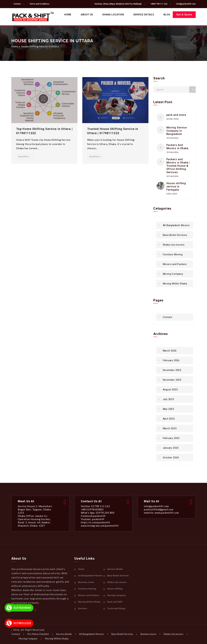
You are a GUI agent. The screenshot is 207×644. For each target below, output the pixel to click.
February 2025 (171, 438)
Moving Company (173, 274)
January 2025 (171, 448)
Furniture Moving (173, 254)
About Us (87, 15)
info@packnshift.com (186, 4)
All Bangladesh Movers (176, 225)
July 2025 (168, 399)
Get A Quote (184, 15)
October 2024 (171, 458)
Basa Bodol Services (175, 235)
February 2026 (171, 360)
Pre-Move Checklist (38, 634)
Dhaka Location (113, 15)
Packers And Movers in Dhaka (177, 147)
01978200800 (22, 608)
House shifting (115, 589)
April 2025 (169, 419)
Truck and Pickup (116, 608)
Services (83, 608)
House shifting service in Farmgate (176, 187)
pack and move (176, 115)
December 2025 (172, 370)
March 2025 (170, 428)
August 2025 (170, 390)
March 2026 (170, 351)
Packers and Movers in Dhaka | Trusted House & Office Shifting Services (178, 166)
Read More (24, 156)
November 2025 (172, 380)
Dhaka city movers (174, 245)
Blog (167, 15)
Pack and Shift (115, 602)
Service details (144, 15)
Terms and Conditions (39, 4)
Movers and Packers (175, 264)
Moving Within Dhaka (175, 284)
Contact (17, 4)
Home (68, 15)
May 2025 (168, 409)
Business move (86, 582)
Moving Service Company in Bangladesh (177, 131)
